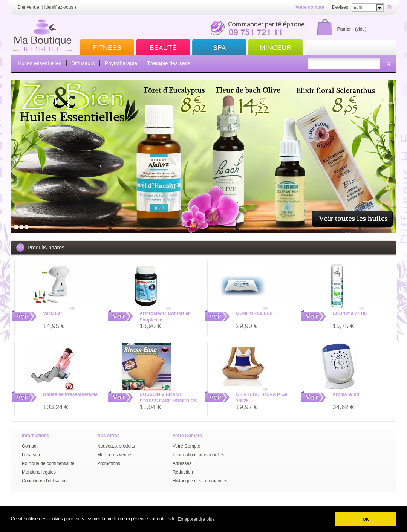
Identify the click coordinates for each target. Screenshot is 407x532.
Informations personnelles (198, 455)
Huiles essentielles (40, 63)
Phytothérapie (121, 63)
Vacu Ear (53, 313)
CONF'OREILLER (254, 313)
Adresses (182, 463)
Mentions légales (39, 472)
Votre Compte (186, 446)
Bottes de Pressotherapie (70, 394)
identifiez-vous (59, 7)
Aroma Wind (346, 394)
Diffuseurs (83, 63)
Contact (30, 446)
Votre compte (310, 7)
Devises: (341, 7)
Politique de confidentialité (48, 463)
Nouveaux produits (116, 446)
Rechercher (388, 64)
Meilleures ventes (115, 455)
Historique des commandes (200, 481)
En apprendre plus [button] (196, 519)
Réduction (183, 472)
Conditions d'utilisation (44, 481)
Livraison (31, 455)
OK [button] (366, 519)
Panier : (346, 29)
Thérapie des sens (169, 63)
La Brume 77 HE (350, 313)
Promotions (109, 463)
